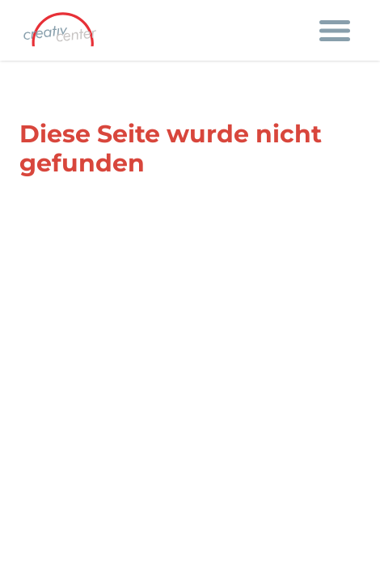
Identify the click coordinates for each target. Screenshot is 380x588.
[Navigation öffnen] (335, 31)
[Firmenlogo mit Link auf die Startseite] (65, 30)
